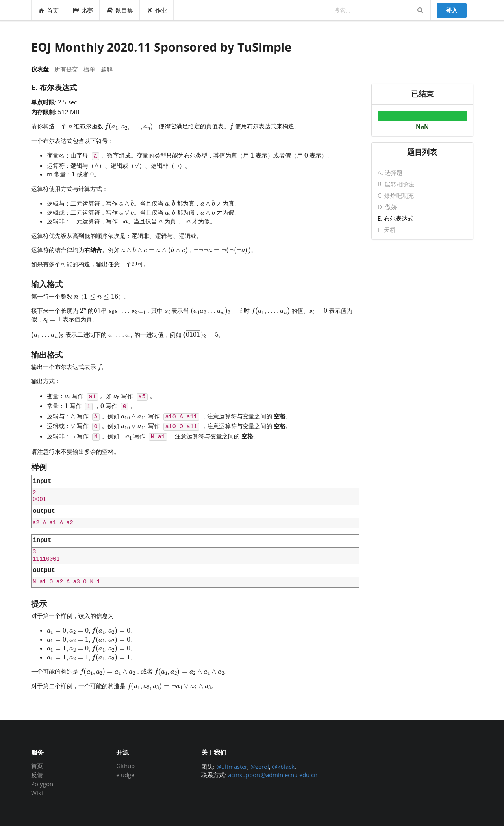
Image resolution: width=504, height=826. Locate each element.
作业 (157, 10)
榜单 (89, 69)
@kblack (283, 767)
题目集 (120, 10)
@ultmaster (232, 767)
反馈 (37, 775)
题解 (107, 69)
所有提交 (66, 69)
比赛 (82, 10)
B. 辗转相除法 (396, 184)
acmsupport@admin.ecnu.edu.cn (273, 775)
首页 (49, 10)
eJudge (125, 775)
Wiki (37, 793)
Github (125, 766)
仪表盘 (40, 69)
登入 (452, 10)
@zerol (260, 767)
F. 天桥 (387, 229)
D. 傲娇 (387, 207)
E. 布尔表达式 (396, 218)
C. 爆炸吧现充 (396, 195)
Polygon (42, 784)
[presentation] (70, 126)
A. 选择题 (390, 173)
